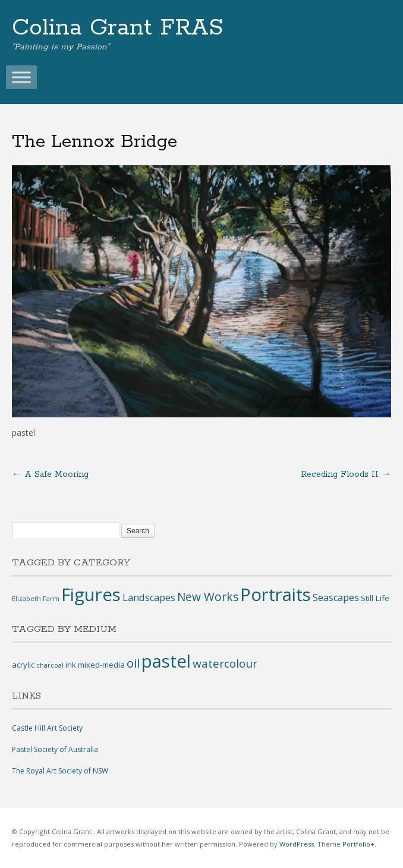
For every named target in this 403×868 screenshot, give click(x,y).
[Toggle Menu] (21, 77)
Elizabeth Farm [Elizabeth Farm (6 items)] (36, 599)
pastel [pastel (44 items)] (166, 661)
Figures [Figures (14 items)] (91, 595)
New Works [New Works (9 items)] (208, 597)
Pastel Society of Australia (55, 749)
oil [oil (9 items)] (133, 663)
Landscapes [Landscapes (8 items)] (149, 597)
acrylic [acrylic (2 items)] (23, 665)
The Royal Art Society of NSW (60, 771)
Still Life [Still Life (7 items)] (375, 598)
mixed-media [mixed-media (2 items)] (101, 665)
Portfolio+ (358, 844)
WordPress (297, 844)
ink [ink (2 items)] (71, 665)
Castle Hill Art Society (47, 728)
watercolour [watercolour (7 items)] (225, 663)
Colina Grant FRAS (117, 28)
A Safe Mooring (50, 474)
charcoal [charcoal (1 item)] (50, 665)
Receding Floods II (346, 474)
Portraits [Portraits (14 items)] (276, 595)
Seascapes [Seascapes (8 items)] (336, 597)
